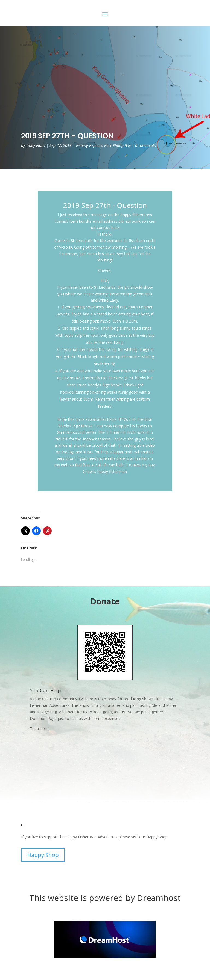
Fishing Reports (89, 145)
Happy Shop (43, 855)
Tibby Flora (36, 145)
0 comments (145, 145)
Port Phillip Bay (117, 145)
